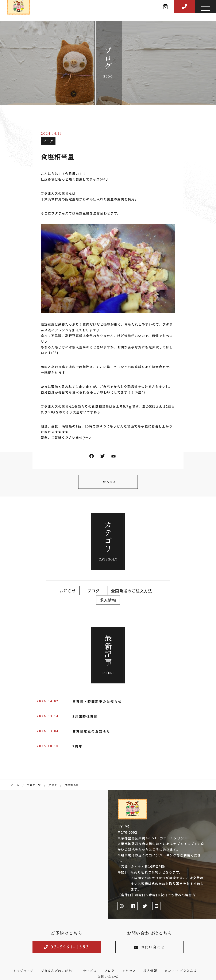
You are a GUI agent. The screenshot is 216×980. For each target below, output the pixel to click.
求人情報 (108, 600)
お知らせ (68, 591)
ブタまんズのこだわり (58, 971)
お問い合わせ (150, 947)
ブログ (48, 141)
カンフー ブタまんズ (181, 971)
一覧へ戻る (108, 482)
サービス (90, 971)
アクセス (129, 971)
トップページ (23, 971)
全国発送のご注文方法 (132, 591)
